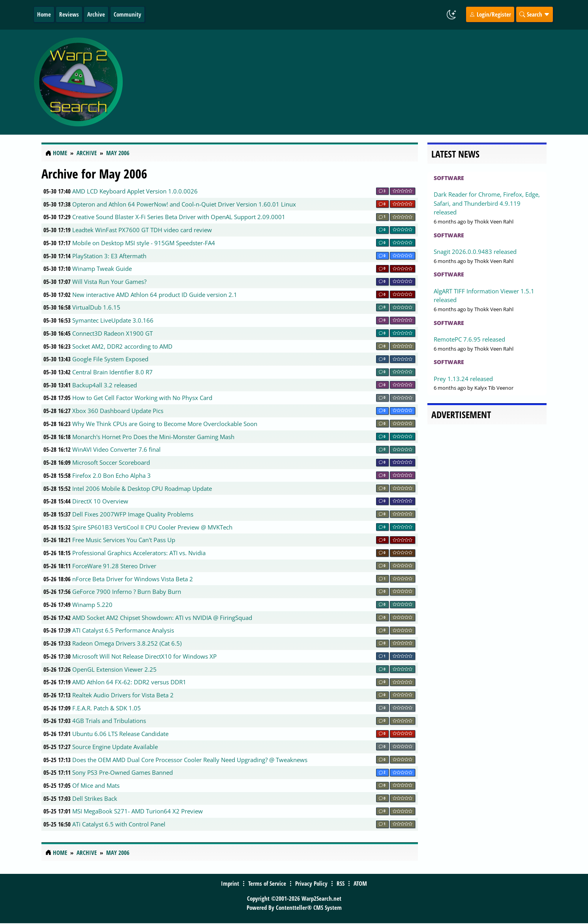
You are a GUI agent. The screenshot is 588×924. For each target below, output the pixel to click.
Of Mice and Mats (96, 785)
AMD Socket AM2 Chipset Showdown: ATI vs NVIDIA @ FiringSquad (162, 618)
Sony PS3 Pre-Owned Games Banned (123, 772)
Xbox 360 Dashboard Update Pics (118, 411)
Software (449, 178)
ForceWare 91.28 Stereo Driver (114, 566)
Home (44, 14)
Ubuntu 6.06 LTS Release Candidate (120, 734)
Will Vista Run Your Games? (109, 282)
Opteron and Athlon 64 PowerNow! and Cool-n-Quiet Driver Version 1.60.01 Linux (184, 204)
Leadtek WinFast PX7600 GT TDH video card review (142, 230)
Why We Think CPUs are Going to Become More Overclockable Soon (165, 424)
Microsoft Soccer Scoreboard (111, 462)
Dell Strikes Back (95, 798)
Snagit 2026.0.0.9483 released (475, 252)
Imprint (230, 883)
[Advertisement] (341, 82)
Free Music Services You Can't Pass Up (124, 540)
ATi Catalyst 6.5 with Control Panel (119, 824)
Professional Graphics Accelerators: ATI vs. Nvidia (139, 553)
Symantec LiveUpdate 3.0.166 (113, 320)
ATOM (360, 883)
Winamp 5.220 (92, 605)
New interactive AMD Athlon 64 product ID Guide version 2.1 (155, 295)
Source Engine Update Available (115, 747)
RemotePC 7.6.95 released (469, 339)
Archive (96, 14)
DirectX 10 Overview (100, 501)
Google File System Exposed (110, 359)
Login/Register (490, 14)
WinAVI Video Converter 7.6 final (116, 449)
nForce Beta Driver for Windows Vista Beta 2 (133, 579)
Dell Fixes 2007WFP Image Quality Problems (133, 514)
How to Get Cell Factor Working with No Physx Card (142, 398)
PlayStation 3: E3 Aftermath (109, 256)
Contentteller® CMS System (309, 907)
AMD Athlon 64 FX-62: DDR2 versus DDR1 (129, 682)
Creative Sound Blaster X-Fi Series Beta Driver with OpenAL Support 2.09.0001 (179, 217)
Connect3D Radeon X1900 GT (112, 333)
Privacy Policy (311, 883)
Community (127, 14)
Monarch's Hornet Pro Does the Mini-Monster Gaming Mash (153, 437)
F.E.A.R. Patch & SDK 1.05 (107, 708)
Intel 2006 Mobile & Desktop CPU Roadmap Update (142, 488)
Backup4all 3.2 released (105, 385)
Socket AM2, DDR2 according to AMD (122, 346)
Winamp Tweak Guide (102, 269)
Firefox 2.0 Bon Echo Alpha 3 (111, 475)
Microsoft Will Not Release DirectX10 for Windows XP (144, 656)
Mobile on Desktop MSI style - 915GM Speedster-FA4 (144, 243)
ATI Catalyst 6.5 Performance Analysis (123, 630)
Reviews (69, 14)
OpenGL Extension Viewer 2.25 (114, 669)
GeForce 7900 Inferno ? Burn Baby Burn (127, 592)
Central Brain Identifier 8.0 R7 (112, 372)
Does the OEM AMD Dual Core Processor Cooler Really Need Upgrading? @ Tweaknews (190, 760)
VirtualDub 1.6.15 (96, 307)
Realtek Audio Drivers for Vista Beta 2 (123, 695)
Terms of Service (267, 883)
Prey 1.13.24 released (463, 379)
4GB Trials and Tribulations (109, 721)
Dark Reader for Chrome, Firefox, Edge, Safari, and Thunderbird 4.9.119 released (487, 203)
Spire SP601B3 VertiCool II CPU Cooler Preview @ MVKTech (152, 527)
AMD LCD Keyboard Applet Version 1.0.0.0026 (135, 191)
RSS (341, 883)
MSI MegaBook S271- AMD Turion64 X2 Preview (138, 811)
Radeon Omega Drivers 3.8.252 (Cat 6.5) (127, 643)
